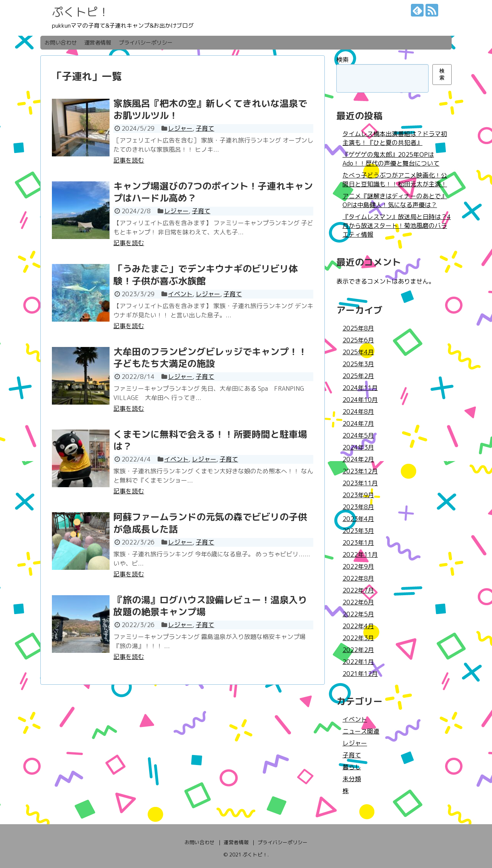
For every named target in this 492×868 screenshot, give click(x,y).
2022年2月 (358, 650)
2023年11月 (360, 483)
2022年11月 (360, 554)
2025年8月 (358, 328)
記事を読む (129, 160)
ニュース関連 (361, 731)
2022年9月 (358, 566)
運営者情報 (98, 42)
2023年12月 (360, 471)
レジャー (180, 128)
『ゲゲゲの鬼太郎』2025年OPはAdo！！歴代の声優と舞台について (391, 159)
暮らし (352, 767)
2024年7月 (358, 423)
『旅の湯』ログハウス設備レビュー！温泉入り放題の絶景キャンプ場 (210, 606)
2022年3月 (358, 638)
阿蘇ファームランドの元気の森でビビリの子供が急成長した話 (210, 523)
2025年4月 (358, 352)
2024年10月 (360, 400)
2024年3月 (358, 447)
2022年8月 (358, 578)
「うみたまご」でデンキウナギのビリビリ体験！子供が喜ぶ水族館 (206, 275)
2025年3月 (358, 364)
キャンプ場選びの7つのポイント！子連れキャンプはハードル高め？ (213, 192)
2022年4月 (358, 626)
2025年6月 (358, 340)
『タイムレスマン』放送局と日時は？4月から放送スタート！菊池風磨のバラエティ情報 (397, 226)
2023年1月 (358, 543)
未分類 (352, 779)
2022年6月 (358, 602)
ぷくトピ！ (81, 12)
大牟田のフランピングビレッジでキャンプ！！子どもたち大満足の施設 (210, 358)
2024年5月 (358, 435)
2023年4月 (358, 519)
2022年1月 (358, 662)
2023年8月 (358, 507)
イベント (180, 294)
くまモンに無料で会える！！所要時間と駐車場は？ (210, 440)
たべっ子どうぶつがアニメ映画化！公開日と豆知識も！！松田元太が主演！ (395, 180)
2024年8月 (358, 412)
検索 (342, 60)
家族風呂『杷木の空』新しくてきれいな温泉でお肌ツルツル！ (210, 109)
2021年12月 (360, 674)
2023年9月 (358, 495)
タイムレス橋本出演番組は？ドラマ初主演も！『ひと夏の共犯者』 (395, 138)
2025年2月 (358, 376)
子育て (205, 128)
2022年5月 (358, 614)
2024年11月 (360, 388)
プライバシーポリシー (146, 42)
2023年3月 (358, 531)
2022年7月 (358, 590)
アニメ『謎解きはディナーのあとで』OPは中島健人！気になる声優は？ (395, 200)
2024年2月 (358, 459)
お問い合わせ (61, 42)
